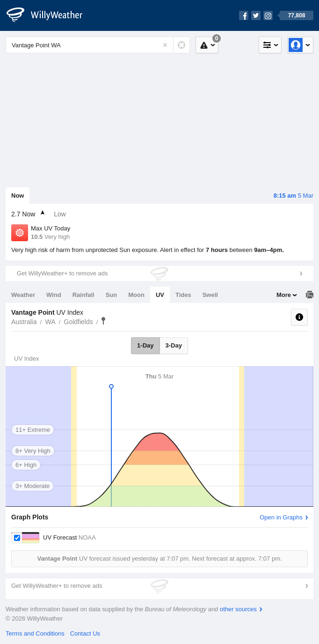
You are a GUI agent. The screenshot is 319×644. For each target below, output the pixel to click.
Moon (136, 295)
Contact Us (85, 633)
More (284, 295)
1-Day (145, 345)
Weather (23, 295)
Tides (183, 295)
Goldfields (79, 322)
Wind (54, 295)
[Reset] (165, 45)
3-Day (174, 345)
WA (50, 322)
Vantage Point (103, 321)
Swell (210, 295)
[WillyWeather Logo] (50, 15)
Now (18, 196)
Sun (112, 295)
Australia (24, 322)
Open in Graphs (281, 517)
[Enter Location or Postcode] (98, 45)
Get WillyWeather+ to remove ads (62, 273)
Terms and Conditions (35, 633)
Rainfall (83, 295)
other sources (238, 609)
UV (160, 295)
